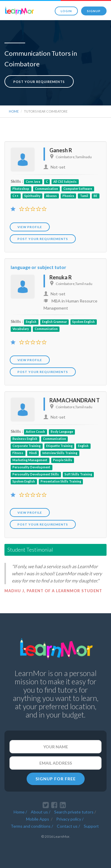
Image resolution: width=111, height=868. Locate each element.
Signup (94, 11)
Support (91, 826)
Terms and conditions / (32, 826)
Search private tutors (74, 812)
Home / (20, 812)
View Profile (30, 227)
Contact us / (68, 826)
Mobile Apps (38, 819)
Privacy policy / (70, 819)
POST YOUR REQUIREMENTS (43, 239)
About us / (41, 812)
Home (14, 111)
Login (66, 11)
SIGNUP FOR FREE (56, 779)
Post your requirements (39, 82)
